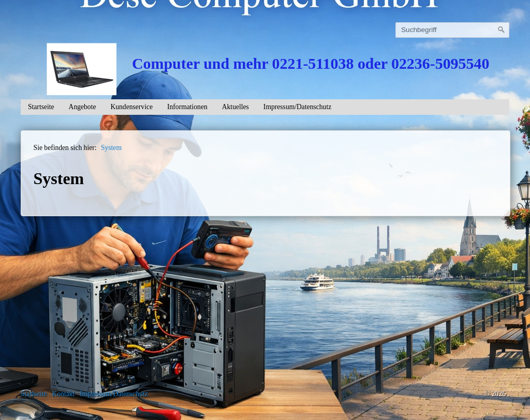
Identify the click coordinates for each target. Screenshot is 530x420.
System (111, 148)
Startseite (41, 107)
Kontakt (64, 394)
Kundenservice (131, 107)
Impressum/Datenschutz (297, 107)
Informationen (187, 107)
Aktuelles (235, 107)
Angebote (83, 107)
